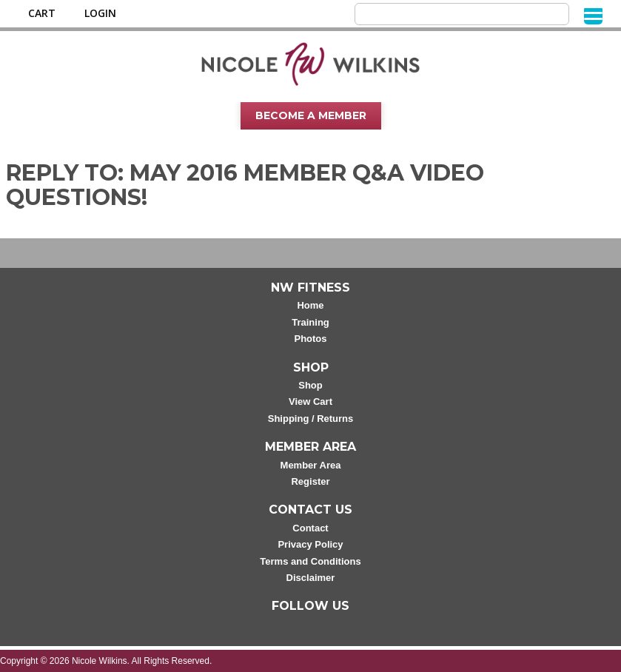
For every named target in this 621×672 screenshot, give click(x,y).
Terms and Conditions (310, 561)
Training (310, 322)
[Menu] (593, 15)
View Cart (310, 401)
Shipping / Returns (311, 419)
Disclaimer (311, 578)
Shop (310, 385)
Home (310, 305)
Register (310, 481)
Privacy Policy (310, 544)
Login (100, 13)
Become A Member (311, 115)
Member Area (311, 465)
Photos (310, 339)
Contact (310, 528)
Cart (42, 13)
